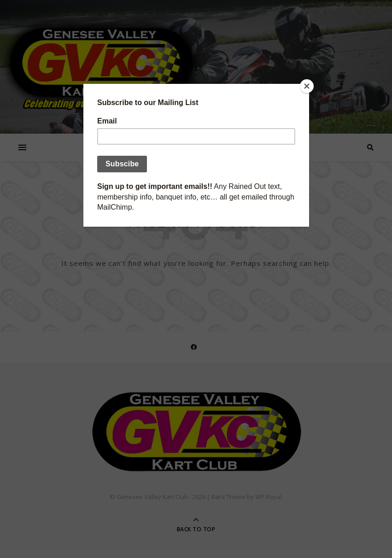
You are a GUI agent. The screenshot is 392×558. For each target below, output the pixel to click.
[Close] (307, 86)
